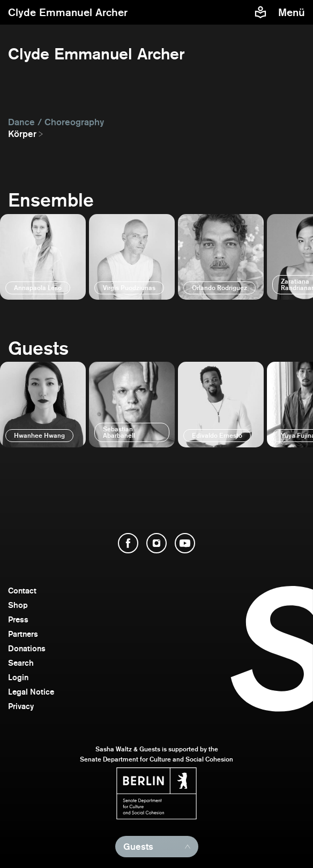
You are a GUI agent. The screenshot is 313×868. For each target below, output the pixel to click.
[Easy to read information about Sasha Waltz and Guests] (260, 12)
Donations (27, 648)
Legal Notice (31, 692)
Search (21, 663)
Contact (22, 591)
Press (18, 619)
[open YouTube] (185, 543)
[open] (43, 257)
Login (18, 677)
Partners (23, 634)
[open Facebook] (128, 543)
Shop (18, 605)
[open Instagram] (156, 543)
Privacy (21, 706)
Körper (22, 134)
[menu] (293, 12)
